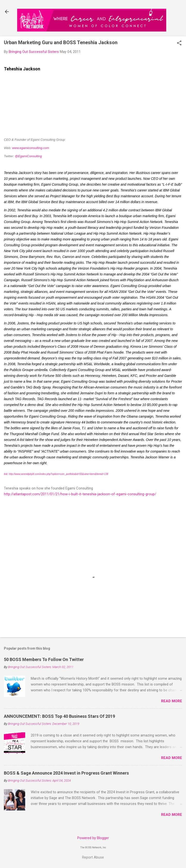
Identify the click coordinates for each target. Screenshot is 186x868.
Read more (172, 701)
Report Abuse (93, 857)
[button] (179, 43)
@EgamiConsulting (28, 156)
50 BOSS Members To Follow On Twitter (44, 659)
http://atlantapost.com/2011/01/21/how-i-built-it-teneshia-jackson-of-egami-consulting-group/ (80, 494)
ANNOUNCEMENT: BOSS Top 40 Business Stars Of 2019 (59, 716)
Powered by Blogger (93, 838)
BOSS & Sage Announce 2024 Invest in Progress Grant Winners (66, 773)
